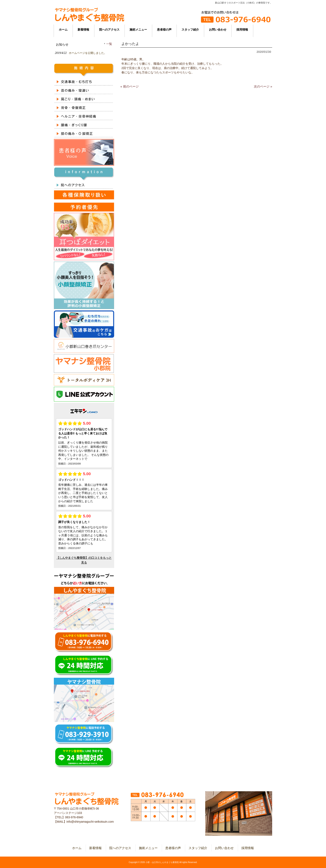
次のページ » (263, 86)
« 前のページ (130, 86)
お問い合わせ (224, 848)
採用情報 (248, 848)
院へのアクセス (120, 848)
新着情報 (95, 848)
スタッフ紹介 (198, 848)
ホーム (77, 848)
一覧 (109, 44)
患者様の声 (173, 848)
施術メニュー (148, 848)
